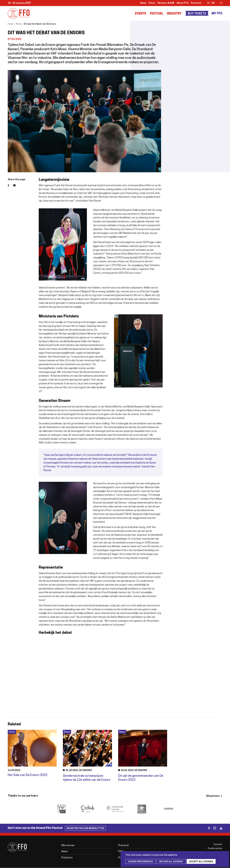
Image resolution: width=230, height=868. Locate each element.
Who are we (68, 846)
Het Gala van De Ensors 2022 (28, 775)
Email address (16, 185)
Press (152, 3)
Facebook (10, 185)
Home (11, 24)
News (143, 3)
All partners (213, 796)
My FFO (217, 14)
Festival (157, 14)
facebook (207, 828)
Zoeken (219, 3)
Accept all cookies (197, 862)
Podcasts (67, 858)
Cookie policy (215, 849)
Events (141, 14)
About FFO (183, 3)
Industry (174, 14)
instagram (213, 828)
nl (209, 3)
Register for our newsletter (85, 829)
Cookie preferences (139, 862)
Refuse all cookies (168, 862)
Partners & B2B (166, 3)
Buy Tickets (197, 14)
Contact (218, 845)
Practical (196, 3)
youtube (220, 828)
